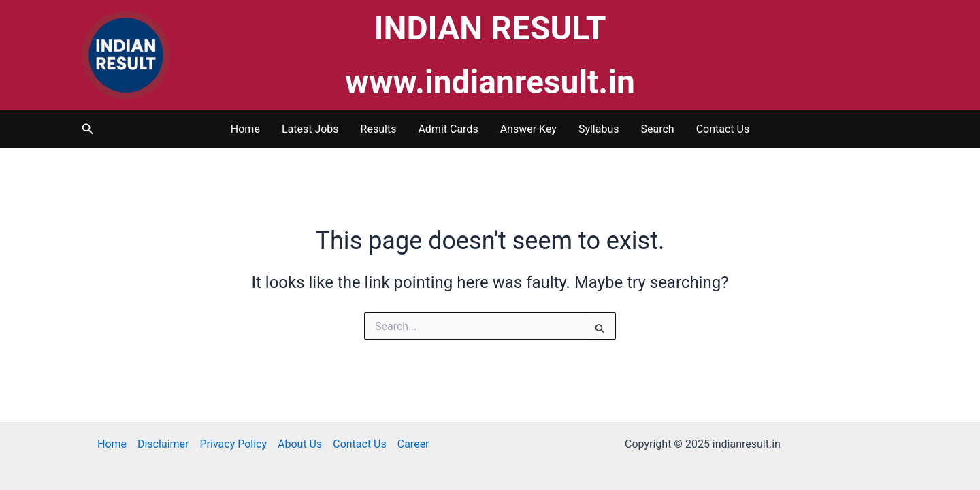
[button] (88, 129)
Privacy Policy (234, 444)
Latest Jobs (310, 129)
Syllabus (599, 129)
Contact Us (723, 129)
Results (379, 129)
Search (658, 129)
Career (413, 444)
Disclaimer (163, 444)
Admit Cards (448, 129)
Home (245, 129)
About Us (300, 444)
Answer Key (528, 129)
